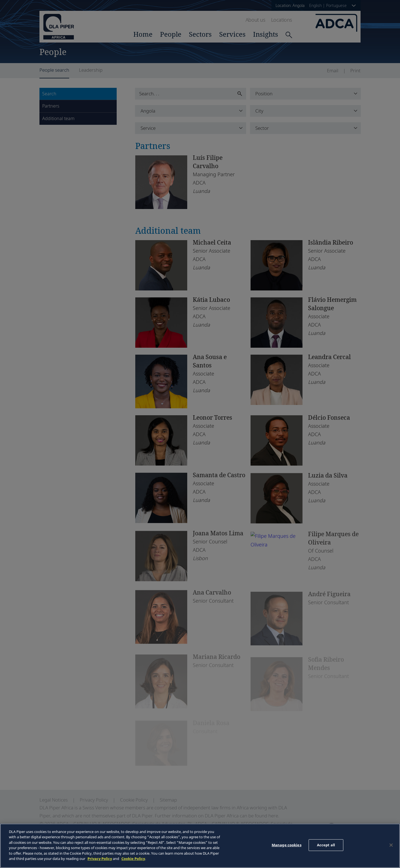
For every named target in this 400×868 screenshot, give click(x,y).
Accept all (326, 845)
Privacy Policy (100, 859)
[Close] (391, 845)
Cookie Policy (133, 859)
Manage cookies (287, 845)
